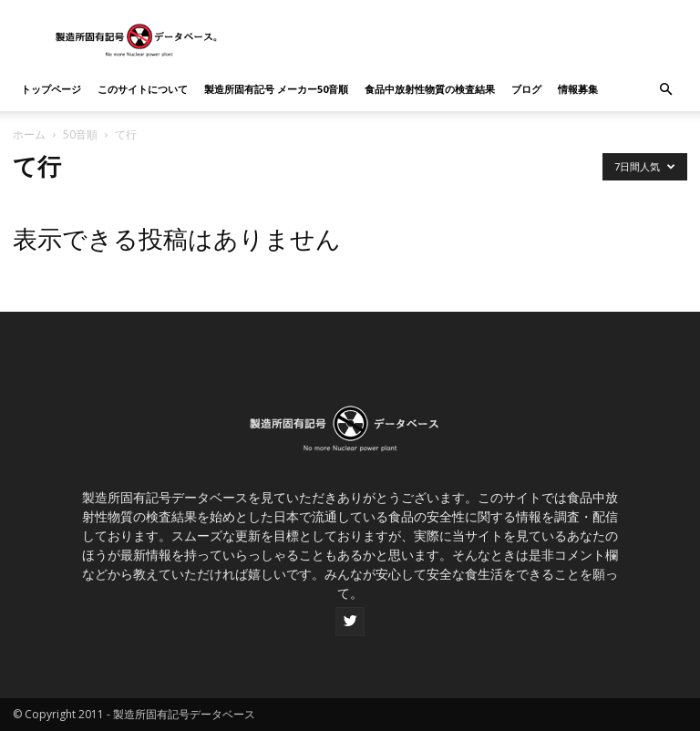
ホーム (29, 134)
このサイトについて (143, 89)
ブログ (526, 89)
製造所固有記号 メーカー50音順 (276, 89)
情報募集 (578, 89)
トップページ (51, 89)
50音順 (80, 134)
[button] (665, 90)
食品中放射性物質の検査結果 (430, 89)
